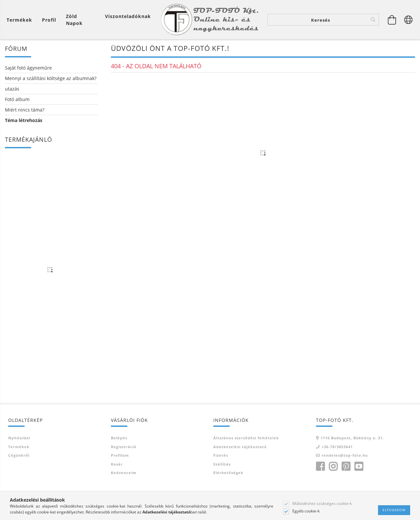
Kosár (117, 464)
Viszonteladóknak (128, 16)
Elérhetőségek (228, 473)
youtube (359, 467)
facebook (320, 467)
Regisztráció (124, 447)
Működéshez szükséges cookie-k (322, 504)
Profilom (120, 455)
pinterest (346, 467)
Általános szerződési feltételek (246, 438)
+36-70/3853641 (337, 447)
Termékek (19, 447)
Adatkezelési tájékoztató (240, 447)
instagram (333, 467)
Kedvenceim (124, 473)
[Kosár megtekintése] (21, 20)
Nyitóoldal (19, 438)
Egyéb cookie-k (306, 511)
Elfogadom (394, 510)
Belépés (119, 438)
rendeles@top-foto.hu (345, 455)
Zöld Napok (74, 20)
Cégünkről (19, 455)
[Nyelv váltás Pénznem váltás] (409, 20)
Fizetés (221, 455)
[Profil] (49, 20)
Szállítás (222, 464)
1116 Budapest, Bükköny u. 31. (352, 438)
